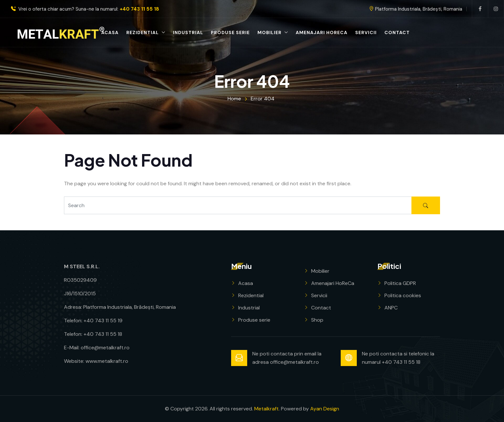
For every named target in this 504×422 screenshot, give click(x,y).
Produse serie (230, 32)
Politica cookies (403, 295)
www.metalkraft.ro (107, 361)
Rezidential (143, 32)
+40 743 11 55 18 (139, 9)
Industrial (188, 32)
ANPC (391, 308)
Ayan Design (325, 409)
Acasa (110, 32)
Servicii (366, 32)
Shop (317, 320)
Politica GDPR (400, 283)
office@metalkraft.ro (105, 348)
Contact (397, 32)
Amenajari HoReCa (322, 32)
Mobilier (270, 32)
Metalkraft (266, 409)
